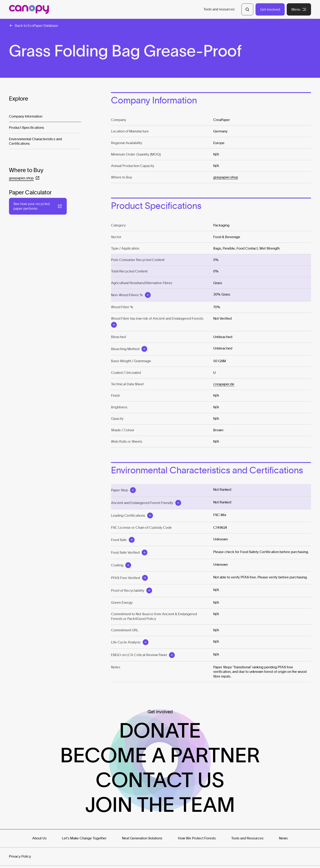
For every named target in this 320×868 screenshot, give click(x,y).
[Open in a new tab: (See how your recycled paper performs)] (38, 206)
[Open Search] (247, 10)
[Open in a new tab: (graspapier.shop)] (24, 178)
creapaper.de (224, 384)
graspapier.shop (226, 177)
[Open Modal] (148, 295)
